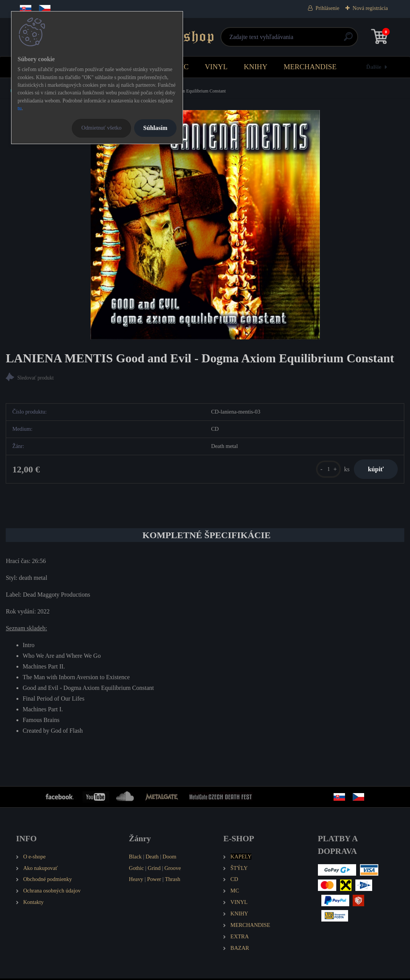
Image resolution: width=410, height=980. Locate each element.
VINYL (216, 67)
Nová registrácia (370, 8)
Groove (173, 869)
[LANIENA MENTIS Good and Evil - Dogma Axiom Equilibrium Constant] (205, 225)
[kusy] (325, 470)
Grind (154, 869)
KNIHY (256, 67)
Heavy (136, 881)
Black (135, 858)
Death (152, 858)
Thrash (173, 881)
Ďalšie (374, 67)
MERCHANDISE (310, 67)
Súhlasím (155, 128)
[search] (296, 40)
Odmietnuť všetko (101, 128)
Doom (169, 858)
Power (154, 881)
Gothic (136, 869)
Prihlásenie (327, 8)
